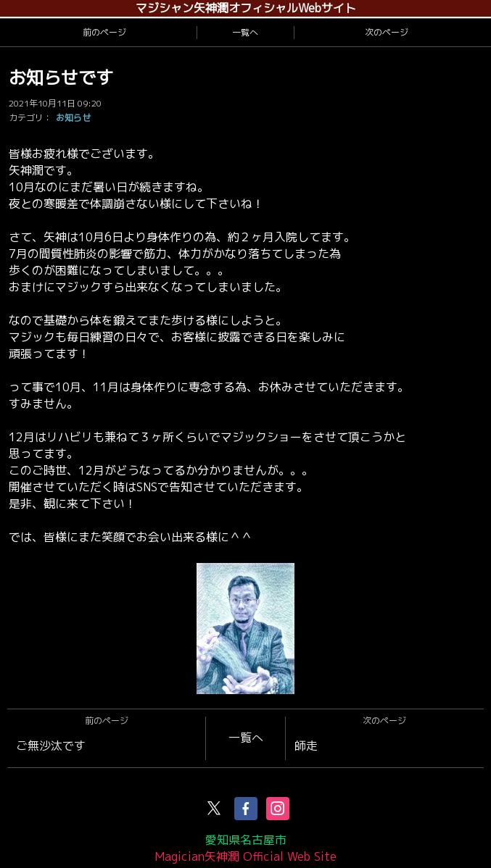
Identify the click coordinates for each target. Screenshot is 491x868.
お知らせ (73, 118)
